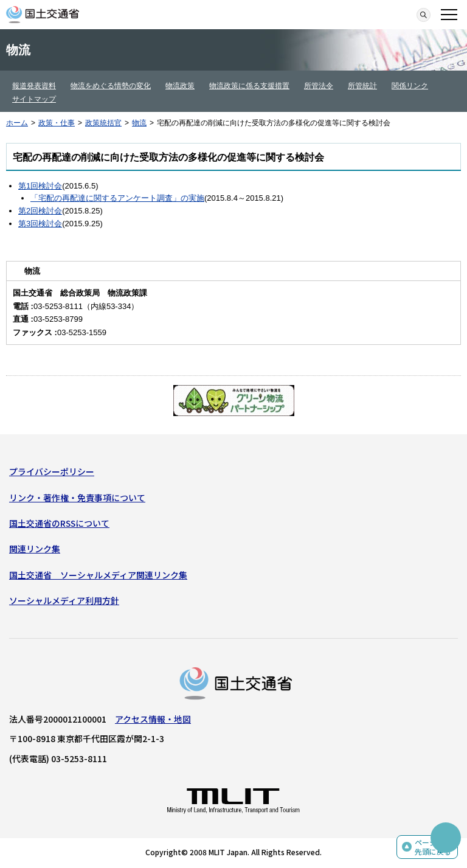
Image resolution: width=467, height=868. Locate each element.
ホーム (17, 123)
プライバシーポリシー (52, 471)
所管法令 (319, 86)
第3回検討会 (40, 224)
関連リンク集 (35, 549)
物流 (139, 123)
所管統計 (362, 86)
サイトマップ (34, 99)
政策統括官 (103, 123)
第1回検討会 (40, 186)
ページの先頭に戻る (433, 847)
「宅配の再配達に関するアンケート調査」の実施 (117, 198)
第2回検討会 (40, 211)
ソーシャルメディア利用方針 (64, 600)
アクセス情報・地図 (153, 719)
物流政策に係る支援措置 (249, 86)
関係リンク (410, 86)
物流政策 (180, 86)
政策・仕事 (57, 123)
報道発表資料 (34, 86)
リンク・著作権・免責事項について (77, 498)
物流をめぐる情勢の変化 (111, 86)
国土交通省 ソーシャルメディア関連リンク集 (98, 575)
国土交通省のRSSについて (59, 523)
